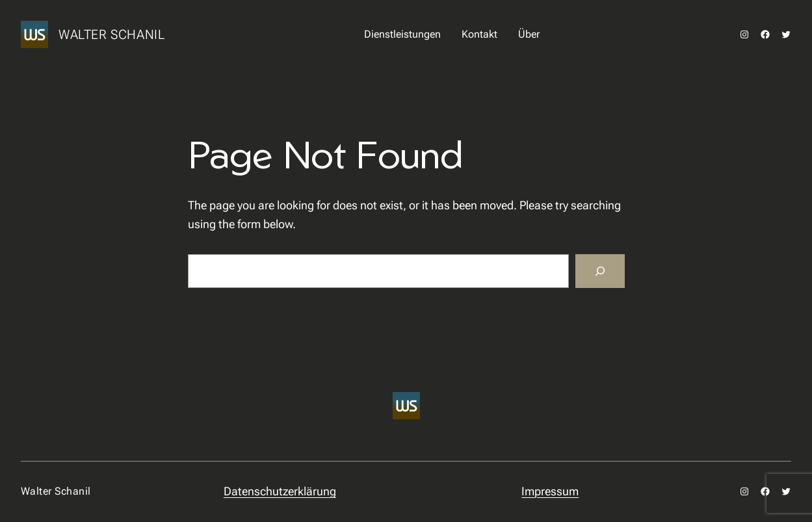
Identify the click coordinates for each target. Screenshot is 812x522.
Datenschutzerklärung (280, 491)
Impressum (550, 491)
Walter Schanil (111, 34)
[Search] (600, 271)
